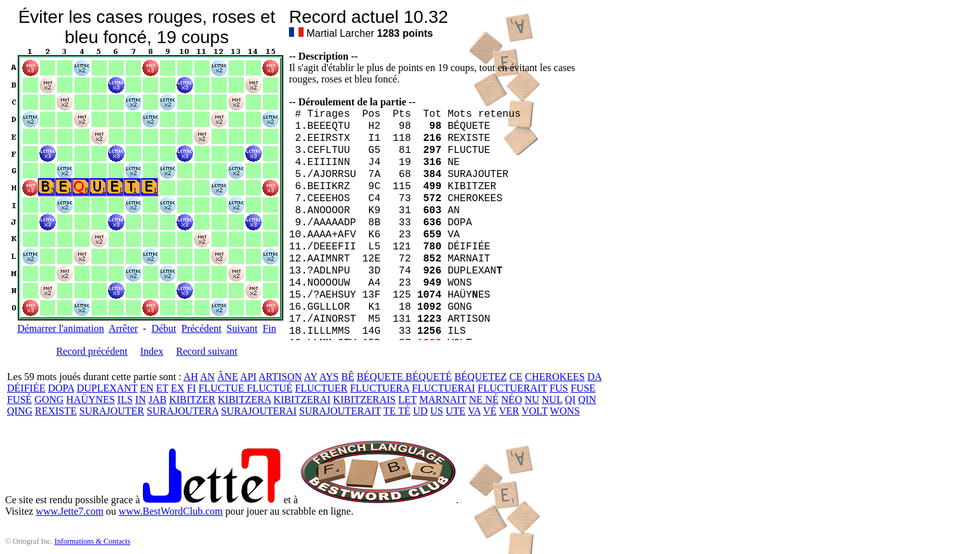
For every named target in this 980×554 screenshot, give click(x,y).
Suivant (242, 328)
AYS (329, 377)
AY (310, 377)
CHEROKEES (555, 377)
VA (474, 411)
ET (162, 388)
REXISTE (56, 411)
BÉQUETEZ (480, 377)
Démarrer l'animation (61, 328)
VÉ (489, 411)
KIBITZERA (245, 399)
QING (20, 411)
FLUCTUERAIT (512, 388)
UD (420, 411)
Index (152, 351)
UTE (456, 411)
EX (178, 388)
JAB (158, 399)
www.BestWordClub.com (171, 511)
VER (509, 411)
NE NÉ (484, 399)
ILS (125, 399)
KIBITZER (192, 399)
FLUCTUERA (379, 388)
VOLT (534, 411)
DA (594, 377)
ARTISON (280, 377)
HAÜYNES (90, 399)
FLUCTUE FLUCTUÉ (246, 388)
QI (570, 399)
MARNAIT (443, 399)
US (436, 411)
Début (164, 328)
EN (146, 388)
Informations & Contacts (92, 541)
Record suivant (206, 351)
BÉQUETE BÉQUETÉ (405, 377)
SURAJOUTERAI (259, 411)
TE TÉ (397, 411)
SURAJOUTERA (183, 411)
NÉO (512, 399)
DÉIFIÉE (26, 388)
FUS (559, 388)
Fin (269, 328)
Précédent (202, 328)
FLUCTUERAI (444, 388)
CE (516, 377)
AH (191, 377)
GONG (49, 399)
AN (207, 377)
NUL (552, 399)
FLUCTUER (322, 388)
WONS (565, 411)
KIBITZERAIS (364, 399)
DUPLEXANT (107, 388)
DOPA (61, 388)
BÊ (347, 377)
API (248, 377)
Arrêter (123, 328)
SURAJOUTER (112, 411)
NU (532, 399)
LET (407, 399)
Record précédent (91, 351)
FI (191, 388)
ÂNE (228, 377)
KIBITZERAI (302, 399)
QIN (587, 399)
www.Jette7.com (70, 511)
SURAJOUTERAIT (340, 411)
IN (141, 399)
